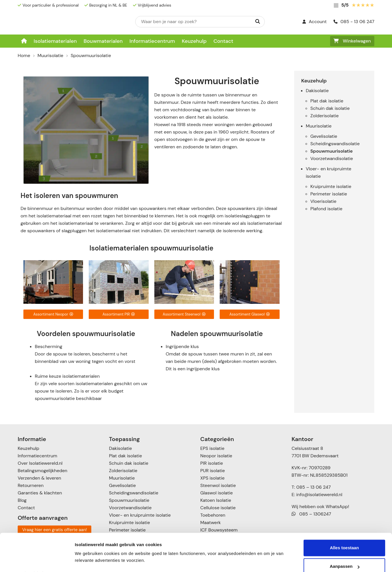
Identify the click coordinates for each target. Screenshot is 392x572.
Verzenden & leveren (39, 478)
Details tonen (88, 561)
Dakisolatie (317, 91)
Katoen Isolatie (216, 500)
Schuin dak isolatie (330, 108)
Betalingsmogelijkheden (43, 471)
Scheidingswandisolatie (335, 144)
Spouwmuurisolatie (332, 151)
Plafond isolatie (326, 209)
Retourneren (31, 485)
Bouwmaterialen (103, 41)
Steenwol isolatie (218, 485)
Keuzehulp (194, 41)
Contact (223, 41)
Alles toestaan (344, 532)
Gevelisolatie (324, 136)
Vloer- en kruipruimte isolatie (140, 515)
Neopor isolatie (216, 456)
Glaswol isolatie (217, 493)
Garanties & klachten (40, 493)
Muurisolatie (50, 55)
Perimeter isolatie (329, 194)
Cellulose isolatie (218, 508)
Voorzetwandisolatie (332, 158)
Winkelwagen (352, 41)
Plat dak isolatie (327, 101)
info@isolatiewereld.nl (319, 495)
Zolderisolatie (325, 116)
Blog (22, 500)
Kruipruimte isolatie (331, 186)
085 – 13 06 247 (313, 487)
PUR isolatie (213, 471)
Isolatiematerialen (55, 41)
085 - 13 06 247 (354, 22)
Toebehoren (213, 515)
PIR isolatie (212, 463)
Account (315, 22)
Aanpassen (345, 551)
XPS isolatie (212, 478)
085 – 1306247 (311, 514)
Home (24, 55)
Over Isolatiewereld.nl (40, 463)
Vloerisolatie (323, 201)
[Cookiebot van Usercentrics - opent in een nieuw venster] (37, 561)
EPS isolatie (212, 448)
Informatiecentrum (152, 41)
